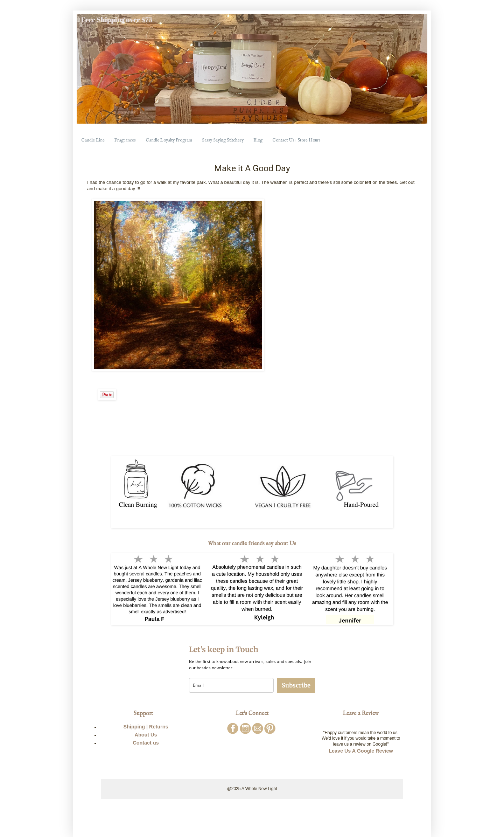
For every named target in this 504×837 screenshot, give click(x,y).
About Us (146, 735)
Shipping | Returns (146, 727)
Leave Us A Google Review (361, 751)
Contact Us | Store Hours (296, 140)
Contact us (146, 743)
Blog (258, 140)
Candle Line (93, 140)
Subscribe (296, 685)
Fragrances (125, 140)
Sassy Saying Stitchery (223, 140)
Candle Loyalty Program (169, 140)
